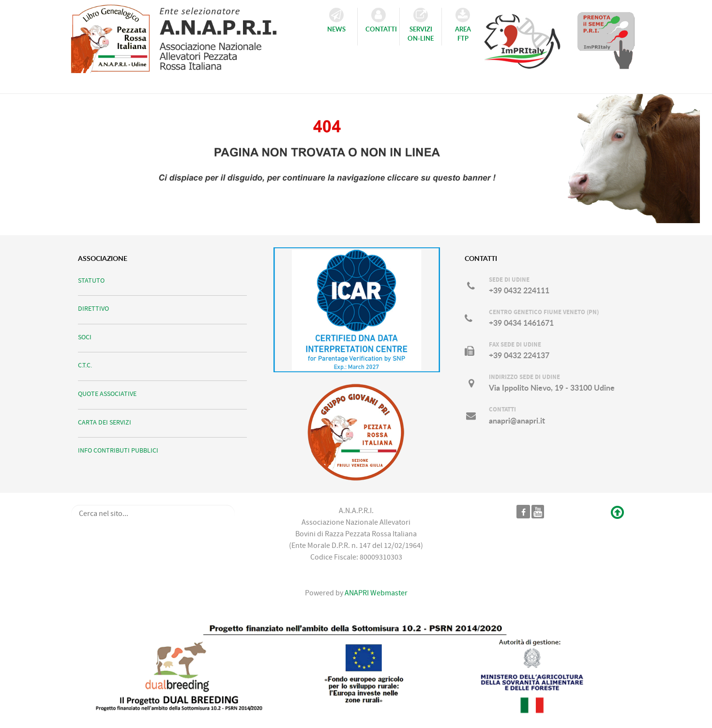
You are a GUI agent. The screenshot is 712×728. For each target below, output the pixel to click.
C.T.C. (85, 365)
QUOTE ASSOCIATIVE (107, 394)
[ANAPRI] (183, 36)
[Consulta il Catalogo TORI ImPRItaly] (522, 36)
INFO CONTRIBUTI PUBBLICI (118, 450)
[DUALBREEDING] (356, 669)
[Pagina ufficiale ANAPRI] (523, 512)
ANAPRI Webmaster (375, 593)
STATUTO (91, 281)
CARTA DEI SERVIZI (105, 422)
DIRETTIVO (93, 309)
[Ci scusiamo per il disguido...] (356, 151)
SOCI (85, 337)
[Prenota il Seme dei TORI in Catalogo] (606, 40)
